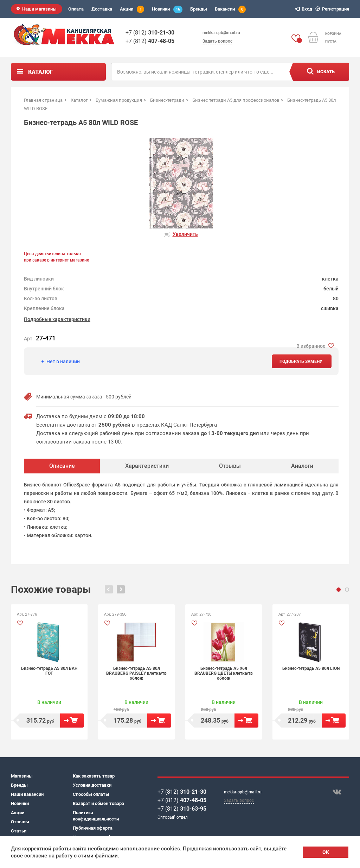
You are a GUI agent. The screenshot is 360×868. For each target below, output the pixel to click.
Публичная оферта (93, 828)
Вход (305, 9)
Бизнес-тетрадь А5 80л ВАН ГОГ (49, 671)
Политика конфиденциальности (96, 816)
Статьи (19, 831)
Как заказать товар (94, 776)
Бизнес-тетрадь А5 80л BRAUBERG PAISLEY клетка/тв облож (136, 673)
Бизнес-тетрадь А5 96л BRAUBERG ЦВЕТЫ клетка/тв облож (224, 673)
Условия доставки (92, 785)
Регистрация (333, 9)
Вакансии (230, 9)
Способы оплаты (91, 794)
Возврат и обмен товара (98, 803)
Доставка (102, 9)
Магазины (22, 776)
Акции (132, 9)
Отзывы (20, 822)
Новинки (167, 9)
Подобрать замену (301, 361)
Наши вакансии (27, 794)
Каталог (41, 72)
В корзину (72, 721)
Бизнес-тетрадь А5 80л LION (311, 668)
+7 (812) (150, 33)
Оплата (76, 9)
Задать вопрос (217, 41)
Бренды (199, 9)
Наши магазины (39, 9)
